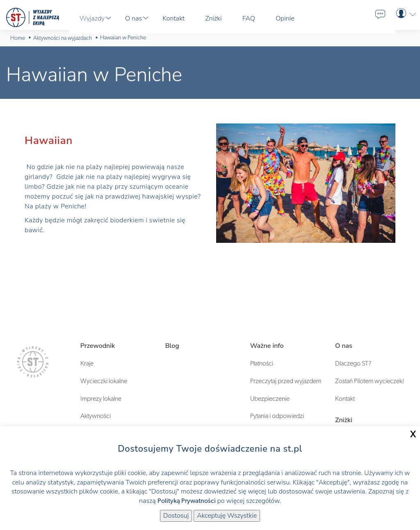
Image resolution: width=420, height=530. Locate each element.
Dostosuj (176, 516)
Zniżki (344, 420)
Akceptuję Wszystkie (227, 516)
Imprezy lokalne (101, 399)
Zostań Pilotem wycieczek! (370, 381)
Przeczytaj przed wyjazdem (286, 381)
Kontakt (345, 399)
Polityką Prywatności (187, 501)
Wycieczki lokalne (104, 381)
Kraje (87, 363)
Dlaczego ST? (353, 363)
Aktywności (96, 416)
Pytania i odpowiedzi (277, 416)
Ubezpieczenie (270, 399)
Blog (172, 346)
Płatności (262, 363)
